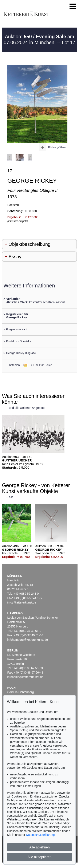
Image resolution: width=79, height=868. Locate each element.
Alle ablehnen (39, 847)
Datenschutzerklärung (40, 835)
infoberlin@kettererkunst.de (25, 677)
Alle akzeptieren (40, 857)
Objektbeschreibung (29, 244)
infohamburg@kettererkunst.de (28, 640)
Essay (15, 257)
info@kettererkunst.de (22, 602)
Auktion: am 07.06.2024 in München (39, 40)
